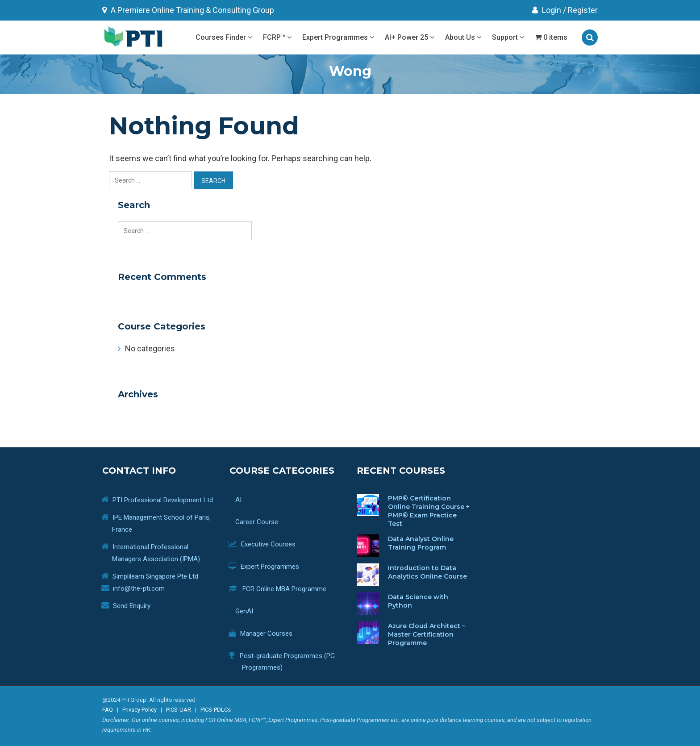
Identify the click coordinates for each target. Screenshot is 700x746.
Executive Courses (269, 544)
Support (508, 37)
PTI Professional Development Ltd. (163, 500)
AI (293, 501)
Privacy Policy (140, 710)
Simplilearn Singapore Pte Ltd (155, 576)
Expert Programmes (338, 37)
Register (583, 10)
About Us (463, 37)
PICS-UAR (179, 710)
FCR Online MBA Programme (284, 589)
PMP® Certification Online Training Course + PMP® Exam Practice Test (429, 511)
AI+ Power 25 (410, 37)
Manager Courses (267, 633)
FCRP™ (277, 37)
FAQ (108, 710)
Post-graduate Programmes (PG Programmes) (288, 662)
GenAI (248, 611)
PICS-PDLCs (216, 710)
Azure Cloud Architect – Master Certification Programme (427, 634)
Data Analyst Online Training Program (421, 543)
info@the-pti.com (139, 588)
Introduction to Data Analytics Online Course (427, 572)
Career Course (260, 522)
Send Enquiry (132, 606)
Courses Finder (224, 37)
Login (547, 10)
